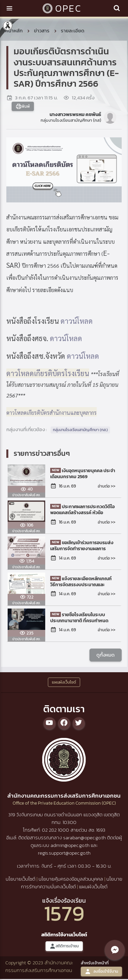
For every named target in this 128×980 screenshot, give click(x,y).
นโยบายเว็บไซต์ (20, 879)
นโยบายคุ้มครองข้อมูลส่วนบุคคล (71, 879)
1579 (64, 913)
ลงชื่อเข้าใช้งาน (101, 971)
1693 (101, 830)
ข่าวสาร (42, 31)
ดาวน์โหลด (77, 321)
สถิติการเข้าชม (64, 946)
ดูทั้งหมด (106, 655)
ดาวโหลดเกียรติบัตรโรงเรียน (48, 373)
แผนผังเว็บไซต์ (93, 886)
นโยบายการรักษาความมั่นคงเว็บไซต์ (72, 883)
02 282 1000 (56, 830)
